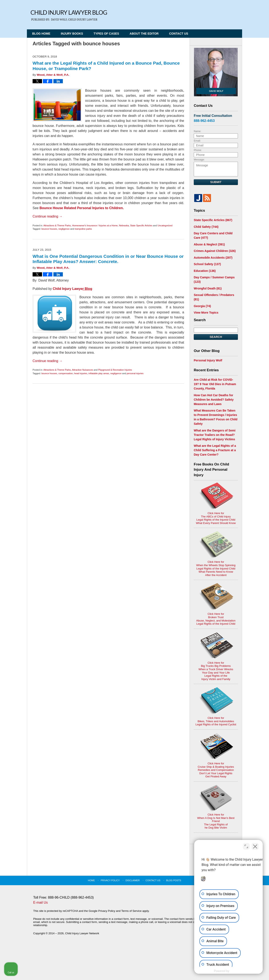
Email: (197, 141)
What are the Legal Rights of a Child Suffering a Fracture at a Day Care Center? (215, 450)
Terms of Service (131, 911)
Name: (197, 131)
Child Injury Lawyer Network (82, 933)
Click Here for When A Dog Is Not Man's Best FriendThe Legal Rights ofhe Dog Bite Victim (216, 807)
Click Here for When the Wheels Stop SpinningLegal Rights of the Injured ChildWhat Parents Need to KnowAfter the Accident (216, 554)
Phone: (198, 150)
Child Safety (206, 227)
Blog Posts (174, 880)
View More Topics (206, 313)
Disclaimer (133, 880)
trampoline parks (83, 229)
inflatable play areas (99, 373)
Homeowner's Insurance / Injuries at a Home (95, 225)
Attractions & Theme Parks (57, 225)
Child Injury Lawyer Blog (69, 16)
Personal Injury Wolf (208, 360)
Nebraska (124, 225)
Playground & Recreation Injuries (115, 370)
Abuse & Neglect (209, 244)
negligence (64, 229)
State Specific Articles (141, 225)
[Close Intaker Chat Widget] (255, 846)
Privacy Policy (110, 880)
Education (205, 271)
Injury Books (72, 34)
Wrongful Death (208, 288)
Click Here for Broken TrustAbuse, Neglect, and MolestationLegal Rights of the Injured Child (216, 604)
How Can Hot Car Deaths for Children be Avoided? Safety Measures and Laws (214, 400)
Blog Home (41, 34)
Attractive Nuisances (83, 370)
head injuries (81, 373)
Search (216, 337)
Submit (216, 182)
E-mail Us (40, 902)
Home (91, 880)
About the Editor (144, 34)
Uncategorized (165, 225)
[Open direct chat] (246, 846)
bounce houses (49, 229)
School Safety (207, 264)
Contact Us (179, 34)
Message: (199, 160)
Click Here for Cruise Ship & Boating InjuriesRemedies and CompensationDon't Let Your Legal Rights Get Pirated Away (216, 755)
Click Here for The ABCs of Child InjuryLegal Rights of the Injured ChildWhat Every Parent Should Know (216, 504)
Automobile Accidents (213, 258)
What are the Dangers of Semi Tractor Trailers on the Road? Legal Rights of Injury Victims (215, 435)
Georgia (202, 306)
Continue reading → (47, 216)
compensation (66, 373)
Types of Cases (106, 34)
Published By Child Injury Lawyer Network (214, 13)
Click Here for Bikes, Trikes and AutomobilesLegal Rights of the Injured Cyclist (216, 707)
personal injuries (135, 373)
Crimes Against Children (215, 251)
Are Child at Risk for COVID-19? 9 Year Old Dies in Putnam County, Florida (215, 384)
